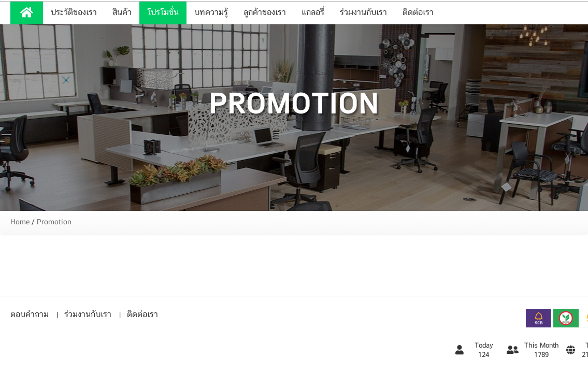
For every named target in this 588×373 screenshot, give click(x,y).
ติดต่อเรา (418, 13)
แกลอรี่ (313, 13)
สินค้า (122, 13)
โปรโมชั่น (163, 13)
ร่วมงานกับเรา (363, 13)
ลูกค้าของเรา (265, 13)
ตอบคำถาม (30, 315)
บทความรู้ (211, 13)
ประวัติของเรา (74, 13)
